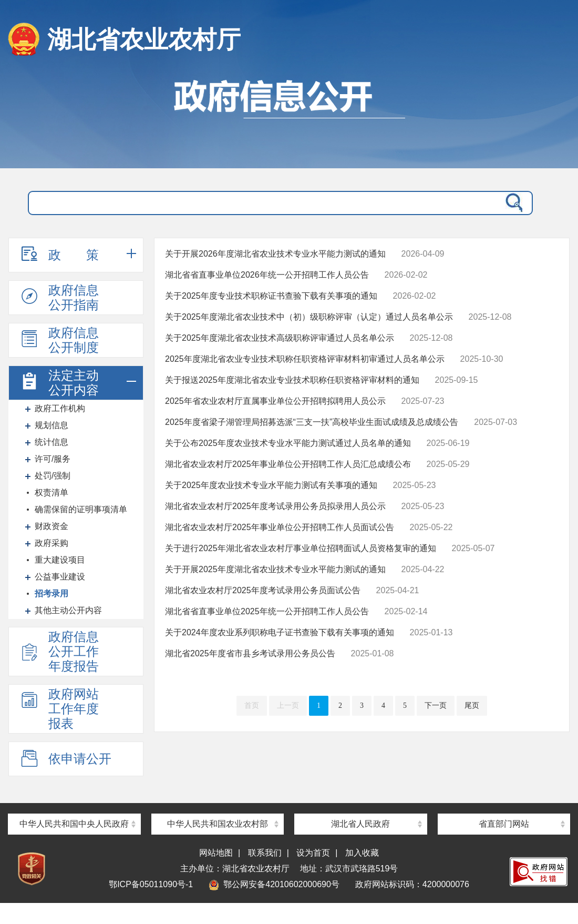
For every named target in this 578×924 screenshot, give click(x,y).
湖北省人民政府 (360, 824)
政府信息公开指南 (59, 297)
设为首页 (313, 853)
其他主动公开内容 (68, 610)
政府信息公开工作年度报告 (59, 651)
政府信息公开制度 (59, 340)
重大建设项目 (60, 560)
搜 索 (512, 203)
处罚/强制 (53, 476)
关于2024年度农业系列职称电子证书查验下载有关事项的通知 (280, 632)
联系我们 (265, 853)
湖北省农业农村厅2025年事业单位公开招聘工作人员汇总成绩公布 (288, 464)
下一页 (436, 705)
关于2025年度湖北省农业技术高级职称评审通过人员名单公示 (280, 338)
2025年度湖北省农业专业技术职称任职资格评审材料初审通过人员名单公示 (305, 359)
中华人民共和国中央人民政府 (74, 824)
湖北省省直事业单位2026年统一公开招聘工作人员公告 (267, 275)
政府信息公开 (289, 118)
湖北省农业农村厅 (144, 39)
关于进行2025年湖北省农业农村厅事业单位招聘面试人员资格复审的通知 (301, 548)
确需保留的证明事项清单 (81, 509)
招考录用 (51, 593)
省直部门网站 (504, 824)
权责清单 (51, 493)
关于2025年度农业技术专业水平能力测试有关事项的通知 (271, 485)
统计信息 (51, 442)
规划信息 (51, 425)
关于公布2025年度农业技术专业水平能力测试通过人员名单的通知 (288, 443)
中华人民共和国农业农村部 (218, 824)
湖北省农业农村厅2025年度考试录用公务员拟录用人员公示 (275, 506)
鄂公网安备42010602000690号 (274, 884)
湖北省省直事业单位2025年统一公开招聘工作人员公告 (267, 611)
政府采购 (51, 543)
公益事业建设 (60, 577)
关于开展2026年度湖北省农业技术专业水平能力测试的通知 (275, 254)
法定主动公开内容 (59, 383)
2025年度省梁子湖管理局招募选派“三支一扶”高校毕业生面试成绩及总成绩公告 (312, 422)
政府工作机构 (60, 408)
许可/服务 (53, 459)
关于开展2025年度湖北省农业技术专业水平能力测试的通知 (275, 569)
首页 (252, 705)
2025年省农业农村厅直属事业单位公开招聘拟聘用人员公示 (275, 401)
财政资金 (51, 526)
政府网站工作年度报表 (59, 709)
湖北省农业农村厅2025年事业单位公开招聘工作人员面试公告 (280, 527)
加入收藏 (362, 853)
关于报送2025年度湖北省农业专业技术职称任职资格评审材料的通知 (292, 380)
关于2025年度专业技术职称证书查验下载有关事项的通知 (271, 296)
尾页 (472, 705)
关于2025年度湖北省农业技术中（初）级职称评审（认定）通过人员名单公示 (309, 317)
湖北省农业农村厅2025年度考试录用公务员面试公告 (263, 590)
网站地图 (216, 853)
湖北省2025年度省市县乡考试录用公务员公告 (250, 653)
